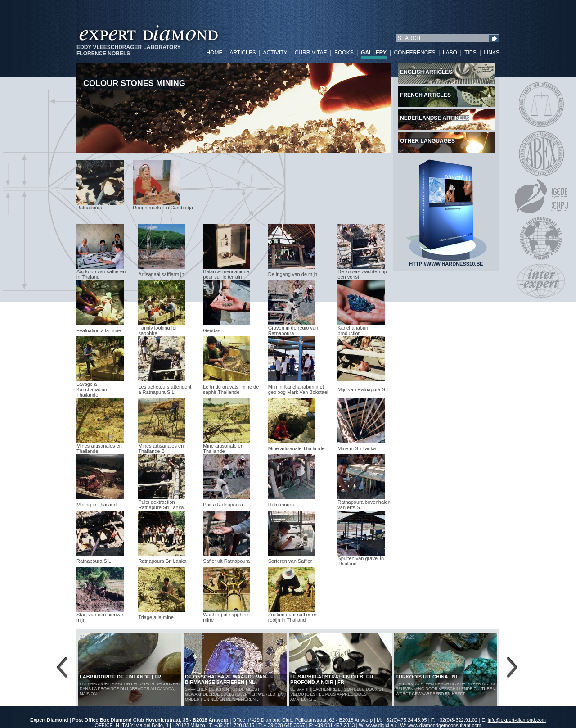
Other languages (427, 141)
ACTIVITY (275, 53)
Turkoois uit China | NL (427, 677)
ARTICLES (243, 53)
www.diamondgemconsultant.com (445, 725)
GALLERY (374, 53)
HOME (214, 53)
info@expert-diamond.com (517, 720)
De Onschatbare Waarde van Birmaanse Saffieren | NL (226, 679)
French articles (425, 95)
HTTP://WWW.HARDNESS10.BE (446, 262)
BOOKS (344, 53)
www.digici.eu (381, 725)
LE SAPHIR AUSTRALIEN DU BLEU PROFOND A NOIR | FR (332, 679)
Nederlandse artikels (435, 118)
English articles (426, 72)
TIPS (470, 53)
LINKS (492, 53)
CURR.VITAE (311, 53)
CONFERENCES (414, 53)
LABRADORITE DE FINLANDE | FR (120, 677)
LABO (450, 53)
